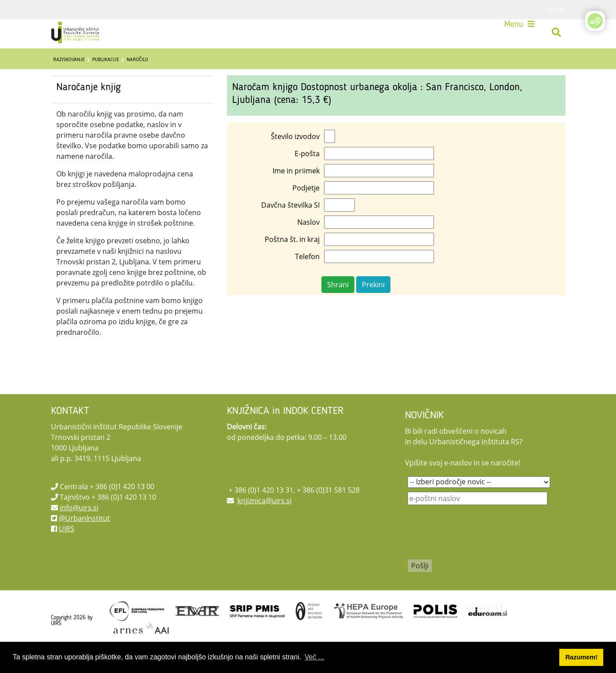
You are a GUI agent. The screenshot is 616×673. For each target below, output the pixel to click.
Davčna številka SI (290, 227)
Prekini (373, 307)
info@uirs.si (79, 530)
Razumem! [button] (581, 657)
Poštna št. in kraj (292, 261)
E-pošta (307, 176)
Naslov (308, 244)
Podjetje (306, 210)
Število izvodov (295, 158)
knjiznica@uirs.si (264, 523)
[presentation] (474, 560)
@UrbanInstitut (84, 540)
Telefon (307, 278)
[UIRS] (82, 35)
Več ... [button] (314, 657)
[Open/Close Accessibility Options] (595, 21)
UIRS (67, 551)
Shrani (338, 307)
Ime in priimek (296, 193)
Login (557, 9)
